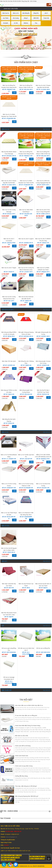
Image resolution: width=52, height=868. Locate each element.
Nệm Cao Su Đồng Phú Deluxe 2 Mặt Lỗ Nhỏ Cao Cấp (26, 87)
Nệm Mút (4, 561)
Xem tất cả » (47, 129)
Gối (3, 626)
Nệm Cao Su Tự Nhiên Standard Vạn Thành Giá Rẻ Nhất (9, 116)
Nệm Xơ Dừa (6, 526)
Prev (2, 812)
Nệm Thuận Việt (7, 690)
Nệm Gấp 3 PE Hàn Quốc (9, 361)
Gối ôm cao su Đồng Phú (43, 648)
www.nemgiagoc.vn (11, 837)
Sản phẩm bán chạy (26, 62)
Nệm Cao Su (6, 129)
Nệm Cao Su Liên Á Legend (26, 239)
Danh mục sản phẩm (11, 9)
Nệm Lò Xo (5, 432)
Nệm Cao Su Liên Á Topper (9, 268)
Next (50, 812)
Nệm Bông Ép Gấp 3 (8, 310)
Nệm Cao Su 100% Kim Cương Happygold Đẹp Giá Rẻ (43, 183)
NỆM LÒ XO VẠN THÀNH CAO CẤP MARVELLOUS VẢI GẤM (43, 457)
